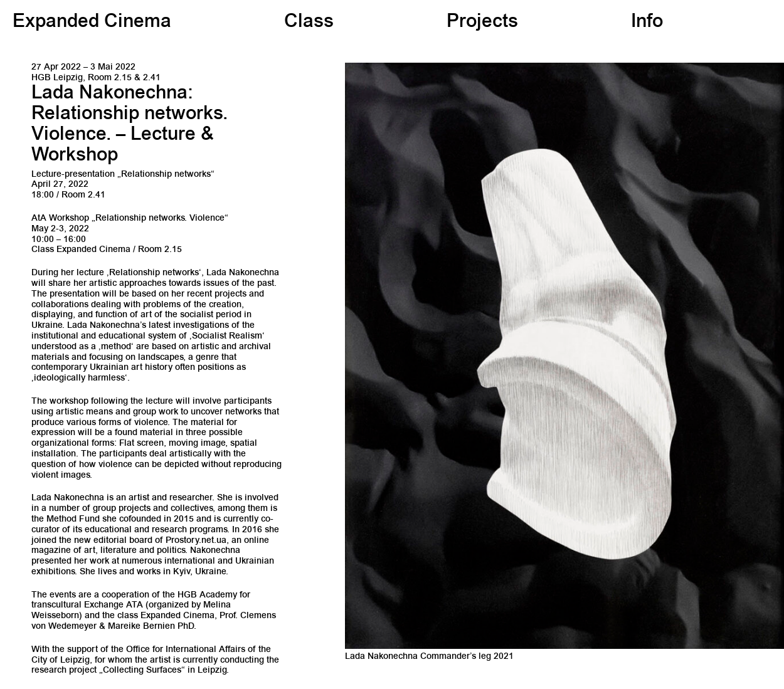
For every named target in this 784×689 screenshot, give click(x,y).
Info (647, 23)
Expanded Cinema (92, 23)
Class (309, 23)
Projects (482, 23)
